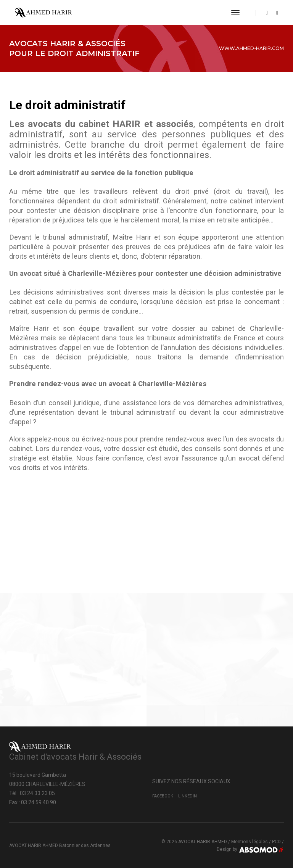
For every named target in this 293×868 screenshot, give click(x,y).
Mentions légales (250, 842)
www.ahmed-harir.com (251, 48)
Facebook (163, 796)
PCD (276, 842)
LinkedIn (188, 796)
